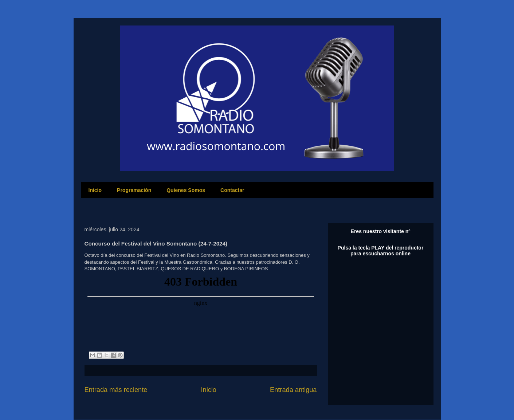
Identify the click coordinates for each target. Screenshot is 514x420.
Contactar (232, 190)
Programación (134, 190)
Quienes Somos (186, 190)
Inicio (95, 190)
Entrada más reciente (116, 390)
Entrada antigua (293, 390)
